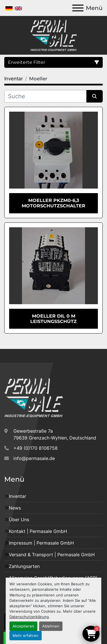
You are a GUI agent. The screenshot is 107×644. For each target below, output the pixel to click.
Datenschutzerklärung (29, 617)
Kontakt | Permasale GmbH (38, 531)
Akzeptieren (23, 626)
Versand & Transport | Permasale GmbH (52, 555)
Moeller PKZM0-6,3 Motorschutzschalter (53, 203)
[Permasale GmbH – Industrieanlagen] (34, 397)
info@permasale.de (34, 458)
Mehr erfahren (26, 636)
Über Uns (19, 520)
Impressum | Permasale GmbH (41, 543)
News (15, 508)
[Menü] (78, 8)
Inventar (18, 496)
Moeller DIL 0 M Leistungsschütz (53, 319)
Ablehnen (51, 626)
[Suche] (45, 96)
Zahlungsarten (24, 566)
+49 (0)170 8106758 (36, 448)
